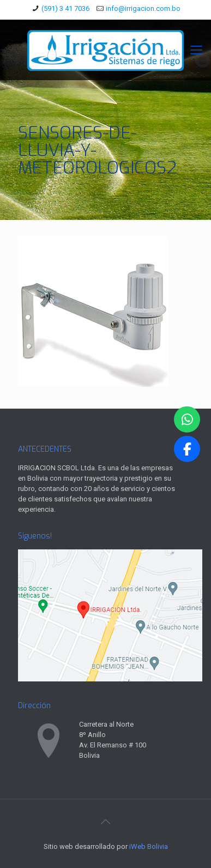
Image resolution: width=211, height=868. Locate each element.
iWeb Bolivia (149, 846)
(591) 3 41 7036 (65, 8)
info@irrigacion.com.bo (143, 8)
